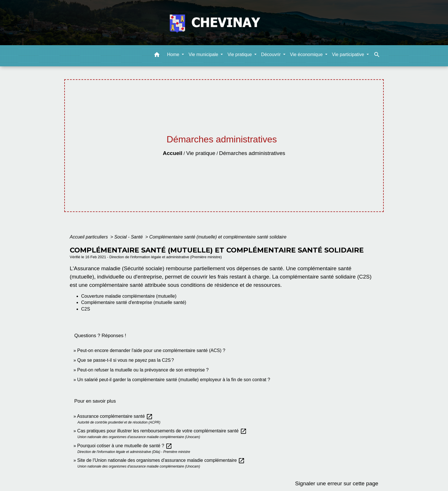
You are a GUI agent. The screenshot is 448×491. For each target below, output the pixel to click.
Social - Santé (129, 237)
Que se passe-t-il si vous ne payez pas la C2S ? (125, 360)
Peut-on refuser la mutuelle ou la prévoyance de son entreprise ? (143, 370)
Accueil (173, 153)
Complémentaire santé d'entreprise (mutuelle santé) (134, 302)
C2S (86, 309)
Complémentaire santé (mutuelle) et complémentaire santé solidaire (218, 237)
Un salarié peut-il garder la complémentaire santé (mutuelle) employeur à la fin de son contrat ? (174, 380)
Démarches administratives (252, 153)
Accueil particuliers (89, 237)
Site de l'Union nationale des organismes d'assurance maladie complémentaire (161, 460)
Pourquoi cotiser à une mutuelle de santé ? (125, 446)
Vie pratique (201, 153)
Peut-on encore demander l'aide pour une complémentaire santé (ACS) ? (151, 350)
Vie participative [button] (349, 54)
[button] (157, 56)
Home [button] (174, 54)
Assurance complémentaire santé (115, 416)
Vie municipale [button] (204, 54)
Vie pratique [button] (240, 54)
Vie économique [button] (307, 54)
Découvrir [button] (272, 54)
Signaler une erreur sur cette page (337, 483)
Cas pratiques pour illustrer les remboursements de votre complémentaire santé (162, 431)
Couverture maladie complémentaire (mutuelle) (129, 296)
